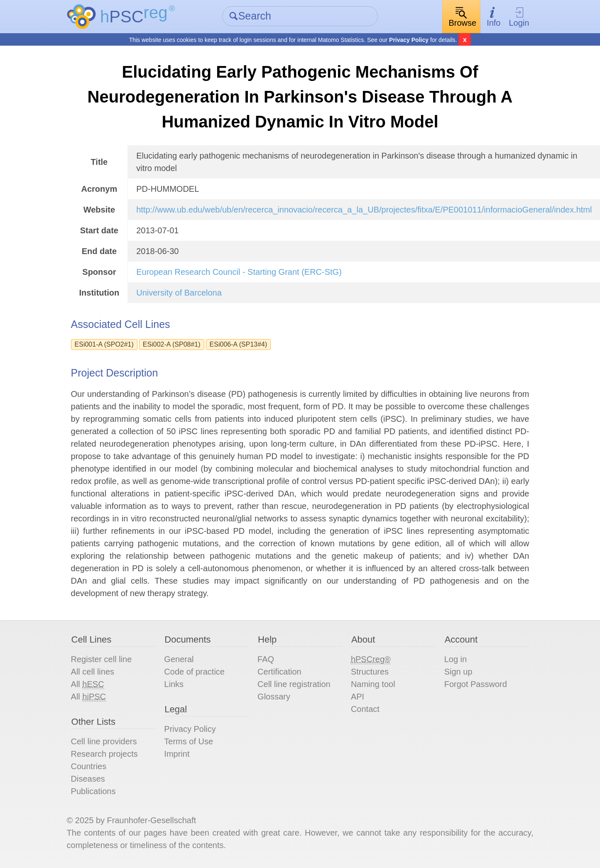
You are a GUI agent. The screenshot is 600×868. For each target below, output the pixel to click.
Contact (365, 709)
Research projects (104, 754)
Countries (89, 766)
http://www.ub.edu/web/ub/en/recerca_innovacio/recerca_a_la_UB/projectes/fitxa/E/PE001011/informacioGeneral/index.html (364, 210)
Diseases (88, 779)
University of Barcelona (179, 293)
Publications (93, 791)
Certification (279, 672)
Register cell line (102, 659)
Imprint (177, 754)
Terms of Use (189, 741)
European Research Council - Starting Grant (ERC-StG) (239, 272)
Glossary (274, 697)
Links (174, 684)
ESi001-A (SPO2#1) (104, 344)
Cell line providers (104, 741)
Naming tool (373, 684)
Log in (456, 659)
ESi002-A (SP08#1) (172, 344)
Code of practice (194, 672)
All (88, 684)
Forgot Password (476, 684)
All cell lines (93, 672)
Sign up (458, 672)
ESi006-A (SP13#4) (239, 344)
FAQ (266, 659)
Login (519, 17)
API (358, 697)
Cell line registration (294, 684)
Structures (370, 672)
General (179, 659)
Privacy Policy (409, 40)
